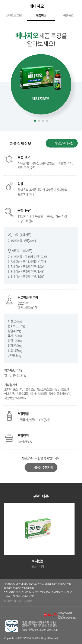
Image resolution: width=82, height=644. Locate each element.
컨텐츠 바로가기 (0, 0)
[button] (5, 82)
